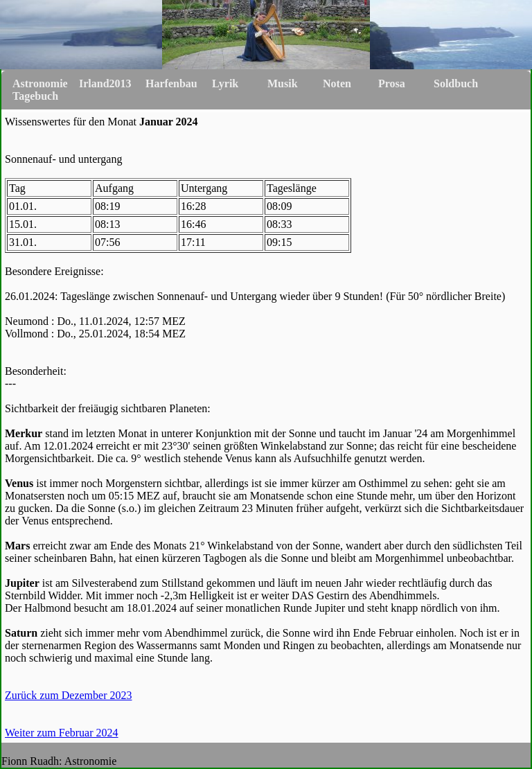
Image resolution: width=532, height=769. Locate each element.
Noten (337, 83)
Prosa (392, 83)
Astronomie (40, 83)
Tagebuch (35, 96)
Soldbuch (456, 83)
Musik (283, 83)
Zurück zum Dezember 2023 (68, 695)
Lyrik (225, 83)
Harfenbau (171, 83)
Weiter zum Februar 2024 (62, 733)
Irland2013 (105, 83)
